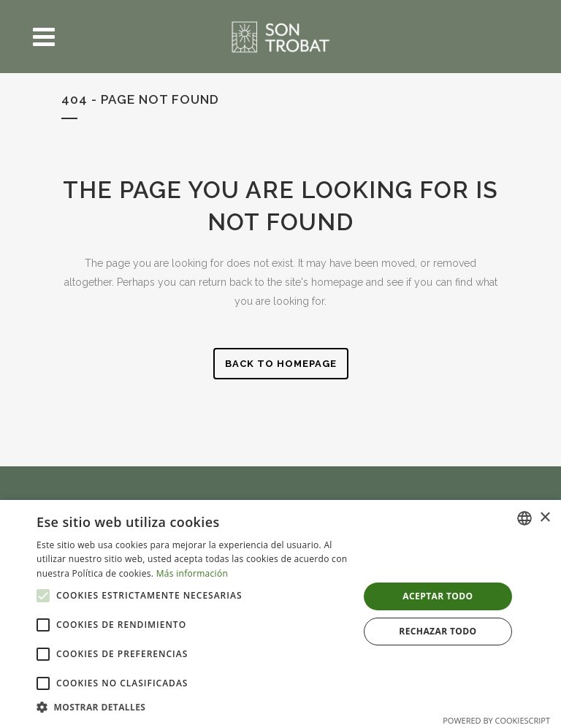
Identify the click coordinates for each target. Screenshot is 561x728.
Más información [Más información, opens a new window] (192, 573)
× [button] (545, 518)
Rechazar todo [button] (438, 631)
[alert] (280, 614)
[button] (43, 596)
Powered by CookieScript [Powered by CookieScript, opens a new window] (496, 720)
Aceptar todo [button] (438, 596)
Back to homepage (281, 364)
